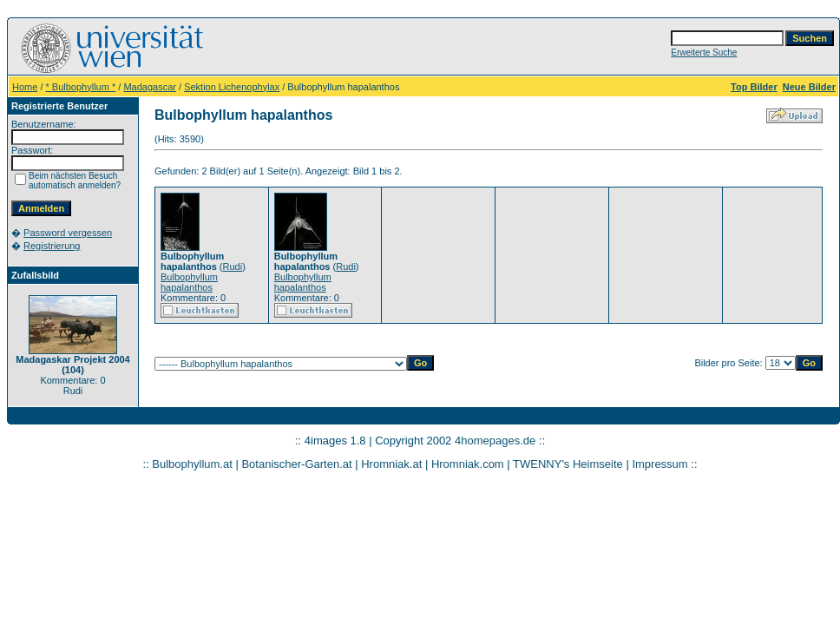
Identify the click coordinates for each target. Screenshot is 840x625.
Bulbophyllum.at (192, 464)
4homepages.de (495, 441)
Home (25, 87)
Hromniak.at (391, 464)
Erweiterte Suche (704, 53)
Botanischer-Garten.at (296, 464)
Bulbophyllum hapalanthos (189, 282)
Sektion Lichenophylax (232, 87)
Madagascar (150, 87)
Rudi (233, 266)
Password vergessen (68, 233)
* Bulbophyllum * (81, 87)
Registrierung (52, 246)
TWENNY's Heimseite (568, 464)
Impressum (660, 464)
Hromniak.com (468, 464)
